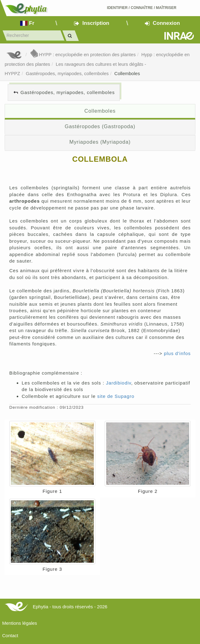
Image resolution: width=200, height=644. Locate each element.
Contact (10, 635)
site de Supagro (116, 396)
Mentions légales (20, 623)
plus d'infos (177, 353)
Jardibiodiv (119, 383)
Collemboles (127, 73)
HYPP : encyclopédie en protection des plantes (83, 54)
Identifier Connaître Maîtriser (142, 8)
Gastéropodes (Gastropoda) (100, 126)
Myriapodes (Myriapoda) (100, 142)
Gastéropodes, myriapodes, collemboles (67, 73)
